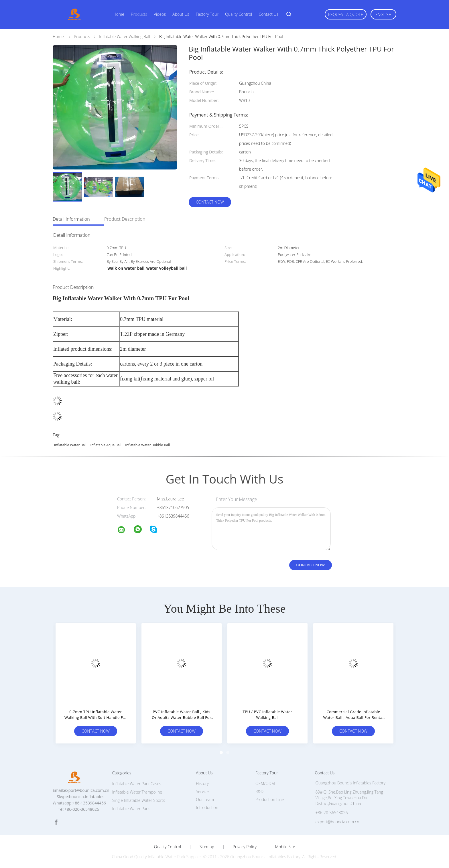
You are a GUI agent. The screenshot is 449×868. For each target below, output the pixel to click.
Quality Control (239, 14)
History (202, 783)
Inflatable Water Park (131, 809)
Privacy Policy (245, 847)
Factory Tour (207, 14)
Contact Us (268, 14)
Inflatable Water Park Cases (137, 784)
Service (202, 791)
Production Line (270, 799)
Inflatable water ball (70, 445)
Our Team (205, 799)
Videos (160, 14)
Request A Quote (346, 14)
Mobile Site (285, 847)
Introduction (207, 807)
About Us (181, 14)
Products (139, 14)
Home (119, 14)
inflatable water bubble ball (147, 445)
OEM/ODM (265, 783)
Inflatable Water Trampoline (137, 792)
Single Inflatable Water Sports (139, 800)
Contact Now (210, 202)
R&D (259, 791)
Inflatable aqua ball (106, 445)
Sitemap (207, 847)
